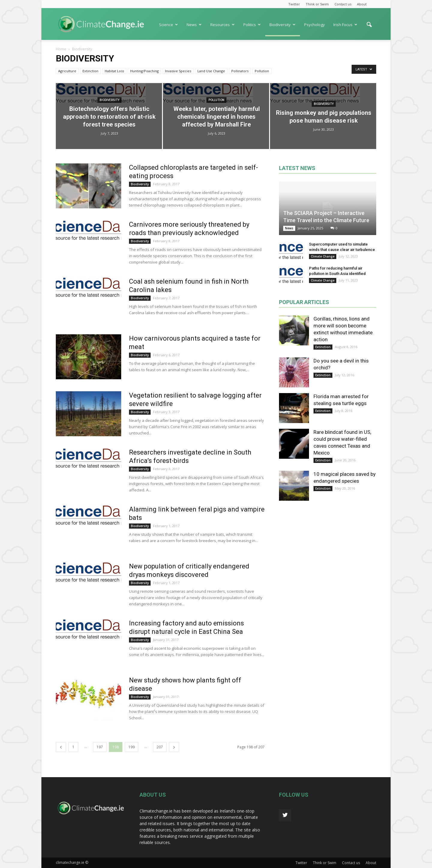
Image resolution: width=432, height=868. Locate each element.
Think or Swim (317, 4)
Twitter (294, 4)
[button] (369, 28)
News (194, 25)
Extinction (90, 71)
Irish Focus (345, 25)
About (362, 4)
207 (160, 747)
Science (168, 25)
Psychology (315, 25)
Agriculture (67, 71)
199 (132, 747)
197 (100, 747)
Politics (252, 25)
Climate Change (323, 256)
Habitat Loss (114, 71)
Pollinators (240, 71)
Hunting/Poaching (144, 71)
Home (61, 49)
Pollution (262, 71)
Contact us (343, 4)
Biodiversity (282, 25)
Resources (222, 25)
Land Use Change (211, 71)
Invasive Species (178, 71)
